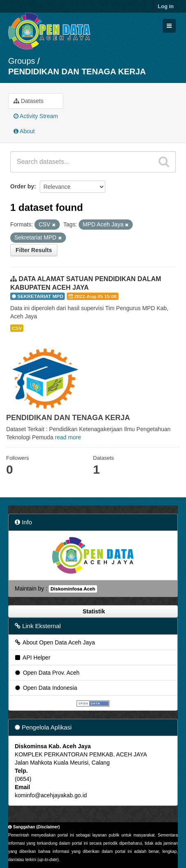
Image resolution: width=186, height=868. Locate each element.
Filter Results (34, 250)
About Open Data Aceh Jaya (54, 642)
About (24, 131)
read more (68, 437)
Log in (166, 6)
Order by (22, 186)
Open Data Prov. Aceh (47, 673)
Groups (22, 61)
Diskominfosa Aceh (73, 589)
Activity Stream (36, 116)
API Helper (32, 658)
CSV (17, 328)
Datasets (28, 101)
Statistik (93, 611)
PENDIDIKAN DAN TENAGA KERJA (77, 72)
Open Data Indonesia (45, 688)
